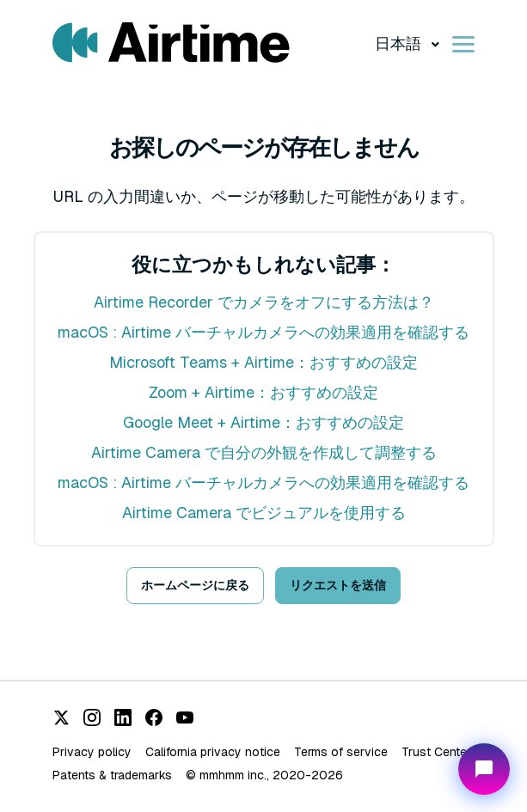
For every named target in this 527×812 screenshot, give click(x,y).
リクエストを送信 (338, 585)
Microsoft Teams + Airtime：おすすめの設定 (263, 362)
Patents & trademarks (112, 775)
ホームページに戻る (195, 585)
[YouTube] (185, 717)
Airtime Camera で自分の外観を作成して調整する (264, 452)
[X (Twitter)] (61, 717)
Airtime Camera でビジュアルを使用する (264, 513)
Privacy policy (92, 752)
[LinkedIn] (123, 717)
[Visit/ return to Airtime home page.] (171, 43)
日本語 (400, 43)
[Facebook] (154, 717)
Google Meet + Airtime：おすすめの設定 (263, 422)
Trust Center (436, 752)
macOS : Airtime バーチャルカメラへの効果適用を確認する (263, 332)
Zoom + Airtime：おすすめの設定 (263, 392)
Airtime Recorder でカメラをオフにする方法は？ (264, 302)
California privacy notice (213, 752)
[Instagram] (92, 717)
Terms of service (341, 752)
